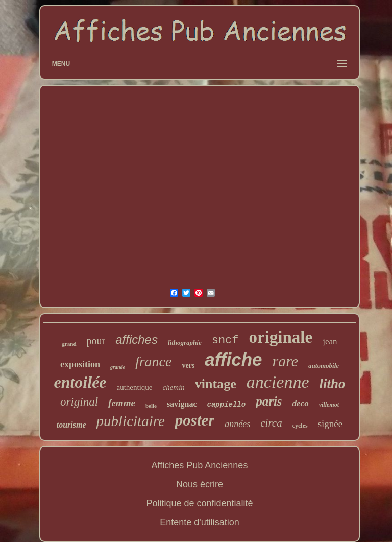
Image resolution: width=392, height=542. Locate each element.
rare (286, 361)
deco (301, 403)
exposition (80, 364)
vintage (216, 384)
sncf (225, 340)
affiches (137, 339)
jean (330, 341)
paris (269, 401)
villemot (329, 405)
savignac (182, 404)
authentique (135, 387)
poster (195, 420)
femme (122, 403)
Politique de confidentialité (199, 503)
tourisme (71, 425)
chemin (174, 387)
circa (271, 423)
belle (151, 406)
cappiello (227, 405)
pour (96, 341)
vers (188, 366)
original (79, 402)
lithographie (185, 343)
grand (69, 344)
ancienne (278, 382)
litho (332, 384)
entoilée (80, 382)
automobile (324, 366)
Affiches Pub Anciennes (200, 465)
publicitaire (131, 421)
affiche (233, 359)
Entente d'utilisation (200, 522)
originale (281, 337)
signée (330, 424)
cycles (300, 426)
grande (118, 367)
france (154, 361)
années (237, 424)
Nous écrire (200, 484)
